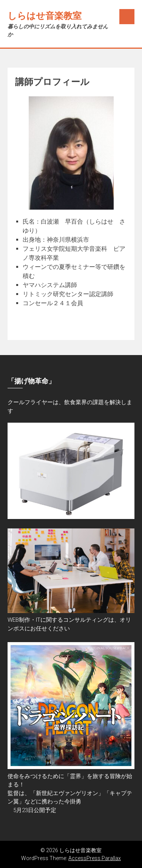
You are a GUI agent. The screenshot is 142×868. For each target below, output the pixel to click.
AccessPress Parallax (95, 858)
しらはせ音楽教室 (45, 16)
